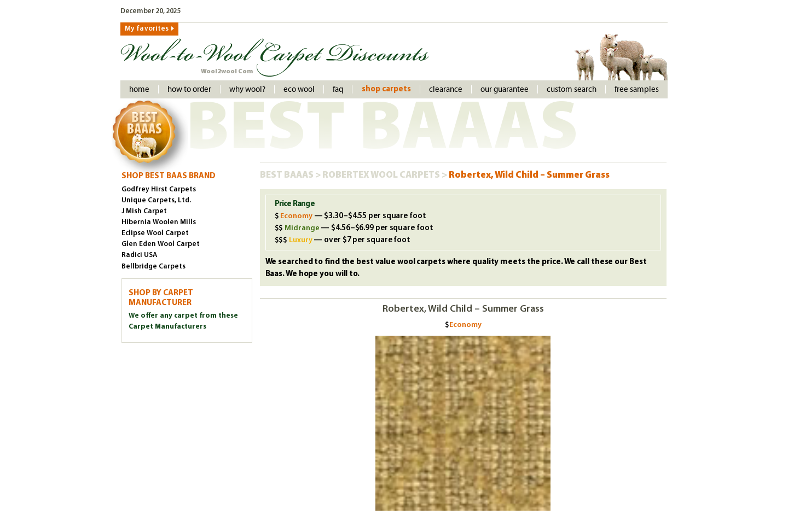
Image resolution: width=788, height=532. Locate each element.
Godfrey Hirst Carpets (159, 189)
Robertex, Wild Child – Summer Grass (529, 175)
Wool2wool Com (227, 72)
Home (139, 89)
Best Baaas (288, 175)
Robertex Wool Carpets (382, 175)
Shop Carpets (386, 89)
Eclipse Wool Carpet (155, 233)
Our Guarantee (505, 89)
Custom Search (572, 89)
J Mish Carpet (144, 211)
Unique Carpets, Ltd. (156, 200)
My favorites (147, 29)
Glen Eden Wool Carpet (161, 244)
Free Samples (637, 89)
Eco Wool (299, 89)
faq (338, 89)
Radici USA (139, 255)
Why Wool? (247, 89)
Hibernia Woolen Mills (159, 222)
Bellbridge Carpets (153, 267)
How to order (189, 89)
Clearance (446, 89)
